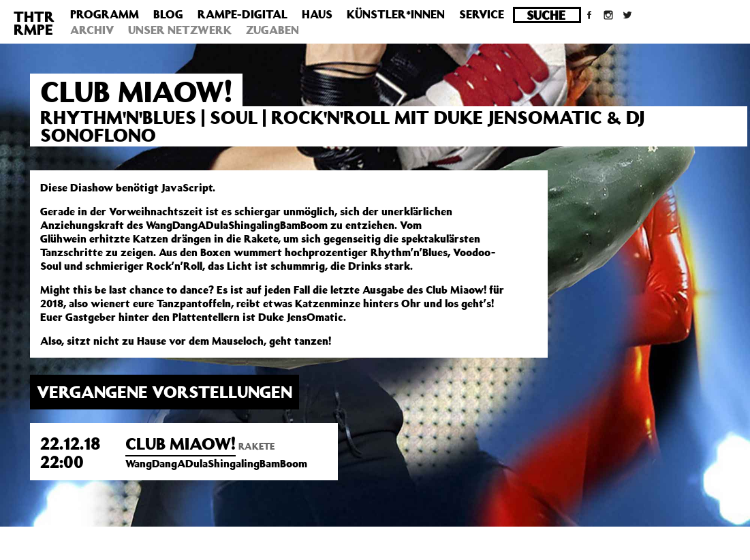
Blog (168, 14)
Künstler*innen (396, 14)
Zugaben (272, 30)
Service (482, 14)
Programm (105, 14)
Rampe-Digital (243, 14)
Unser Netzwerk (180, 30)
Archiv (92, 30)
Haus (317, 14)
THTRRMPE (34, 23)
